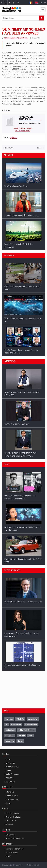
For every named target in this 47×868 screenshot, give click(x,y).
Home (8, 759)
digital (20, 741)
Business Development (15, 839)
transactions (16, 724)
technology (10, 730)
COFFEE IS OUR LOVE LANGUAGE (17, 424)
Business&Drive (31, 724)
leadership (10, 741)
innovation (10, 736)
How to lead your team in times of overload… (21, 215)
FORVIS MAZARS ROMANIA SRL (16, 38)
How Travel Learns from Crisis (16, 186)
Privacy (9, 856)
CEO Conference (13, 813)
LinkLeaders (11, 835)
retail (31, 736)
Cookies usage (12, 853)
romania (21, 736)
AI (7, 724)
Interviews (10, 792)
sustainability (33, 719)
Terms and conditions (15, 849)
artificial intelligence (27, 730)
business (9, 719)
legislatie (14, 138)
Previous (8, 148)
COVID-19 (20, 719)
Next (40, 148)
